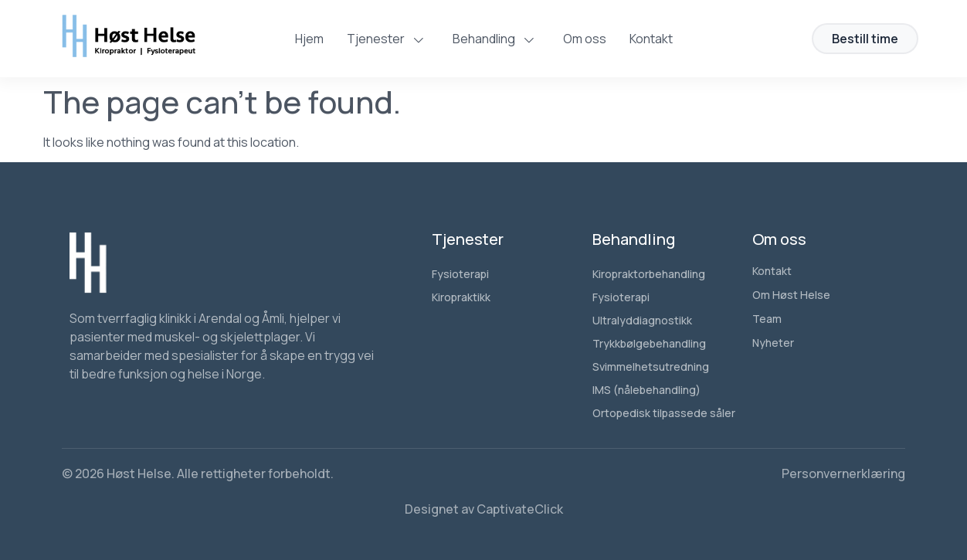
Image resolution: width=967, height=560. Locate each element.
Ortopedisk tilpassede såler (664, 413)
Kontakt (651, 39)
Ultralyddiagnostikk (642, 320)
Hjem (309, 39)
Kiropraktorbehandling (649, 274)
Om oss (585, 39)
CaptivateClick (520, 509)
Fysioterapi (460, 274)
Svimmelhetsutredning (651, 367)
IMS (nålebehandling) (646, 390)
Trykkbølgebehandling (649, 343)
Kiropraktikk (461, 297)
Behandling (496, 39)
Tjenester (388, 39)
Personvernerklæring (843, 473)
